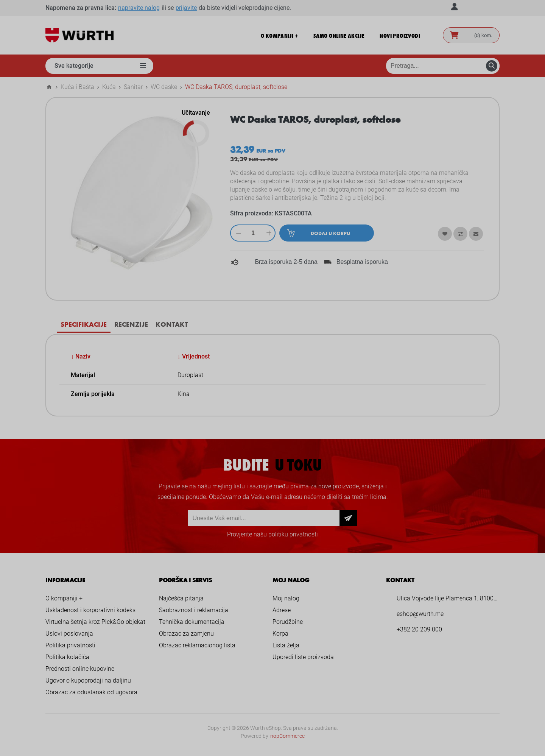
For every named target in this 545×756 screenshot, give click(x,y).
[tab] (84, 324)
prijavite (186, 8)
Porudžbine (288, 622)
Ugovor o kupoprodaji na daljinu (88, 680)
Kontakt (172, 324)
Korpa (280, 634)
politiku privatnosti (293, 534)
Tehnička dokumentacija (192, 622)
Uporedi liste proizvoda (303, 657)
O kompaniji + (64, 598)
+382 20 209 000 (419, 629)
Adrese (282, 610)
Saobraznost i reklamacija (194, 610)
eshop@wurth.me (420, 614)
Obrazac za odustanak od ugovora (91, 692)
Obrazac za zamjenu (186, 634)
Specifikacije (84, 324)
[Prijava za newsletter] (264, 518)
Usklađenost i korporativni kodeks (90, 610)
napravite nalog (139, 8)
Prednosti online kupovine (80, 669)
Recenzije (131, 324)
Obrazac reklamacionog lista (197, 645)
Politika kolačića (67, 657)
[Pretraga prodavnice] (443, 66)
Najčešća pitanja (181, 598)
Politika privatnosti (70, 645)
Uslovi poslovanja (69, 634)
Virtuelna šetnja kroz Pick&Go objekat (95, 622)
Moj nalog (286, 598)
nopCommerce (287, 736)
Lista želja (286, 645)
